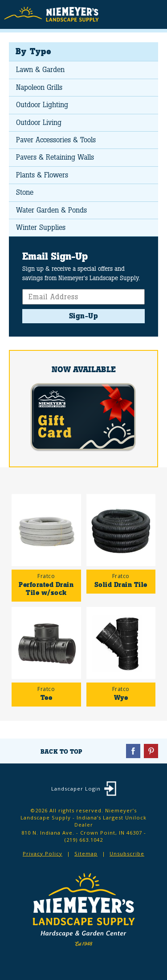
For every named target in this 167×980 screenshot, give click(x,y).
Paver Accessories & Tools (56, 140)
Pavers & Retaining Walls (55, 157)
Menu (154, 14)
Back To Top (61, 751)
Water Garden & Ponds (51, 210)
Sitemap (86, 853)
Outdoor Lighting (42, 105)
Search (136, 15)
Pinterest (151, 751)
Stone (25, 192)
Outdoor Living (39, 122)
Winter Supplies (41, 227)
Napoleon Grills (39, 87)
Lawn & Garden (40, 70)
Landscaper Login (76, 789)
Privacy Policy (43, 853)
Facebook (133, 751)
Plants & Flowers (42, 175)
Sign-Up (84, 316)
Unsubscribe (127, 853)
